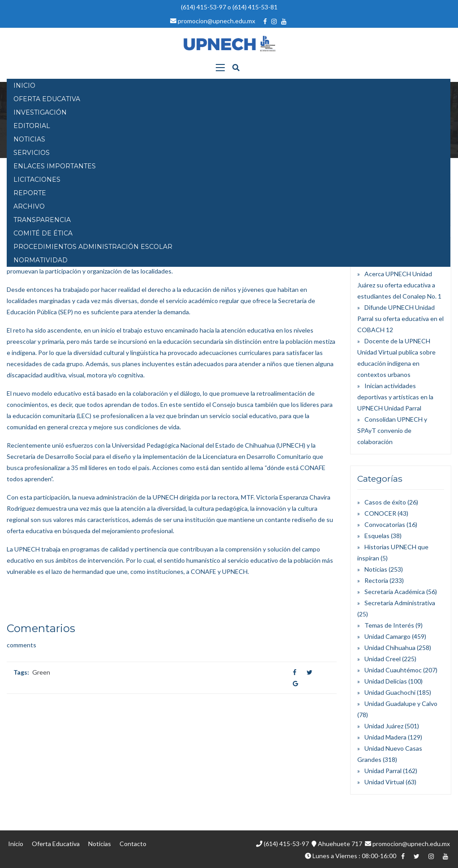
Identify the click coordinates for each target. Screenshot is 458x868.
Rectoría (376, 580)
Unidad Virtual (384, 782)
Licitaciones (37, 180)
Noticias (376, 569)
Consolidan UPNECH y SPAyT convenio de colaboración (392, 430)
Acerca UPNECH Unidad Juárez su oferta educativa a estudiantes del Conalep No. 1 (399, 285)
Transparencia (42, 220)
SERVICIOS (32, 153)
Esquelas (377, 536)
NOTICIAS (29, 139)
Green (41, 672)
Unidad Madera (385, 737)
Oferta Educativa (56, 844)
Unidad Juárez (384, 726)
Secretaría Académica (395, 592)
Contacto (133, 844)
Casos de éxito (385, 502)
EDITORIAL (32, 126)
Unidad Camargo (387, 636)
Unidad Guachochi (390, 692)
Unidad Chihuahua (390, 648)
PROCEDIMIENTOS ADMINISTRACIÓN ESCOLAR (93, 247)
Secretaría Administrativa (400, 603)
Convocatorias (385, 524)
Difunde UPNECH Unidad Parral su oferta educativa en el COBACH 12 (400, 319)
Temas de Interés (389, 625)
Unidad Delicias (386, 681)
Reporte (30, 193)
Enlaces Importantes (55, 166)
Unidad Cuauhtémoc (393, 670)
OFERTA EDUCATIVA (47, 99)
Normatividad (41, 260)
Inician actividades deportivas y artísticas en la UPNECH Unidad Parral (395, 397)
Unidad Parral (383, 771)
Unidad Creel (383, 659)
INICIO (24, 86)
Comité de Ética (43, 233)
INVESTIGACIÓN (40, 112)
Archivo (29, 206)
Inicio (16, 844)
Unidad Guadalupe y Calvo (401, 703)
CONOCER (380, 513)
